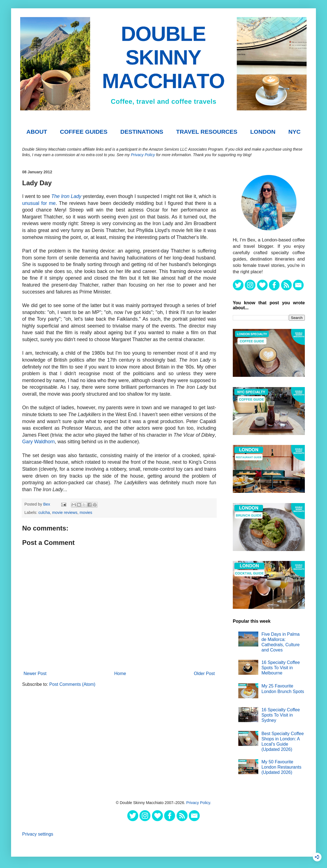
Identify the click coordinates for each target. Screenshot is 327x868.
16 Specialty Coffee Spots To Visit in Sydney (280, 715)
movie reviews (65, 512)
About (37, 132)
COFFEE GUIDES (84, 132)
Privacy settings (38, 834)
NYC (294, 132)
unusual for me (39, 203)
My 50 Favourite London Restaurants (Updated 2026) (281, 767)
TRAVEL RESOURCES (207, 132)
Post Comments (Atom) (72, 684)
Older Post (204, 673)
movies (86, 512)
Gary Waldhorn (39, 442)
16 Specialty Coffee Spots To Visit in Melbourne (280, 668)
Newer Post (35, 673)
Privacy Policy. (199, 803)
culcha (44, 512)
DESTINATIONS (142, 132)
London (263, 132)
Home (120, 673)
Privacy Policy (143, 155)
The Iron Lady (66, 196)
